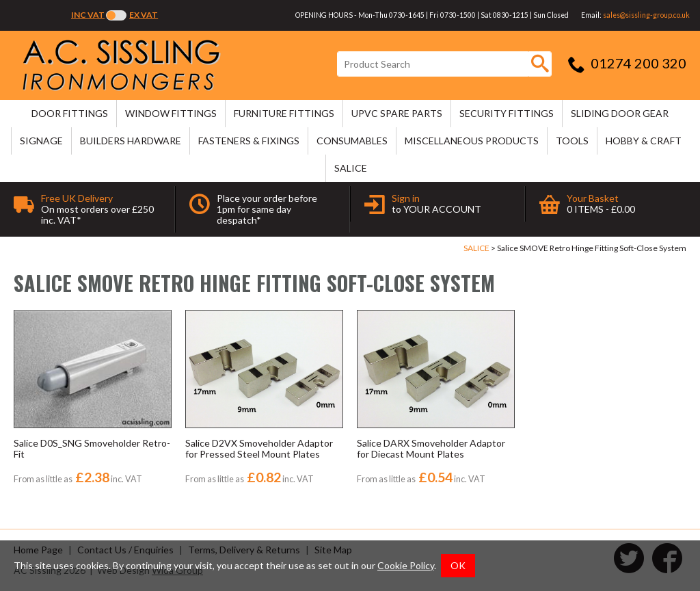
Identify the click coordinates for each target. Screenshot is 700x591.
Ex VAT (144, 15)
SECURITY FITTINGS (507, 113)
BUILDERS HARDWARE (131, 141)
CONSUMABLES (352, 141)
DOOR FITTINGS (70, 113)
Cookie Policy (406, 565)
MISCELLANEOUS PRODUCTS (472, 141)
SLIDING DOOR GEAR (620, 113)
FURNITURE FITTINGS (284, 113)
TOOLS (572, 141)
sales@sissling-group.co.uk (646, 15)
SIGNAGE (41, 141)
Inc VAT (88, 15)
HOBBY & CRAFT (644, 141)
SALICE (351, 168)
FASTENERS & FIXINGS (249, 141)
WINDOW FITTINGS (171, 113)
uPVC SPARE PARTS (397, 113)
